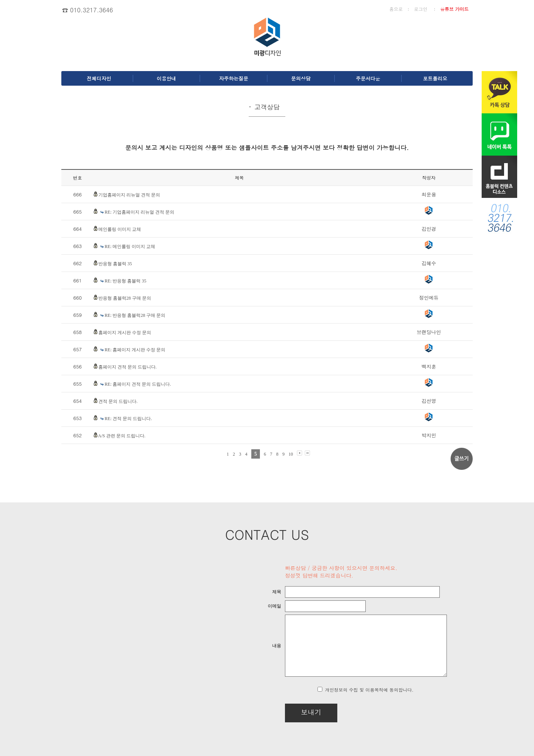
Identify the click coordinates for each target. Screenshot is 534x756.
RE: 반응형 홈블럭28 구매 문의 (135, 315)
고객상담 (267, 107)
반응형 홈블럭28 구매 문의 (125, 298)
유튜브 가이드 (454, 9)
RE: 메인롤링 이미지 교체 (130, 247)
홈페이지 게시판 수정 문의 (125, 333)
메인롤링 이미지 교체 (120, 229)
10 (291, 454)
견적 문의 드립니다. (118, 401)
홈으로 (396, 9)
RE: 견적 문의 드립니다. (128, 419)
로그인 (421, 9)
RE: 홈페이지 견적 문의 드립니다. (138, 384)
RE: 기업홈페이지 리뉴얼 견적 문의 (140, 212)
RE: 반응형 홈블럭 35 (126, 281)
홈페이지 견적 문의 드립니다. (128, 367)
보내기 (292, 712)
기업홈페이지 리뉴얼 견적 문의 (129, 195)
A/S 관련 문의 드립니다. (122, 436)
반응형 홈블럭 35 (115, 264)
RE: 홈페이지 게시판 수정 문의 (135, 350)
